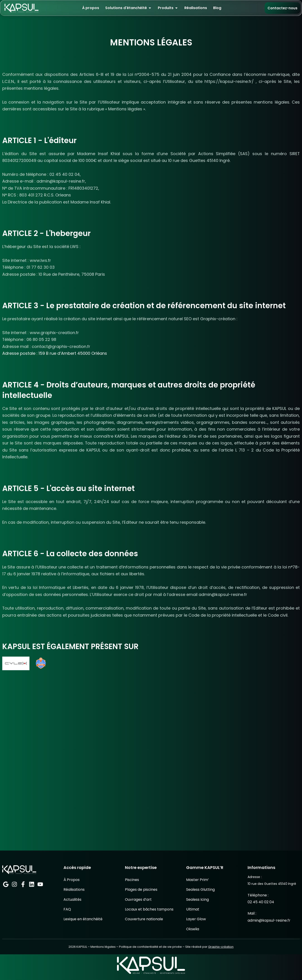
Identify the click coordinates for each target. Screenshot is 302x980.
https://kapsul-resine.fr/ (229, 81)
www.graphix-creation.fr (54, 333)
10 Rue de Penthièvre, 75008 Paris (72, 274)
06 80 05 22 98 (42, 340)
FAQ (67, 935)
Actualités (72, 925)
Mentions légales (103, 972)
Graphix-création (221, 972)
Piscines (132, 905)
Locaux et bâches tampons (149, 935)
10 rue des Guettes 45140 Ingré (199, 161)
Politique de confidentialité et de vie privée (150, 972)
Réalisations (74, 915)
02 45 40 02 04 (65, 175)
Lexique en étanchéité (83, 945)
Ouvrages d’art (138, 925)
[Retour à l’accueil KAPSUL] (22, 8)
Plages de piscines (141, 915)
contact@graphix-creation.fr (62, 347)
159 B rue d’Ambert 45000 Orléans (73, 354)
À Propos (72, 905)
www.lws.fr (40, 261)
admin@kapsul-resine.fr (61, 181)
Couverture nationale (144, 945)
